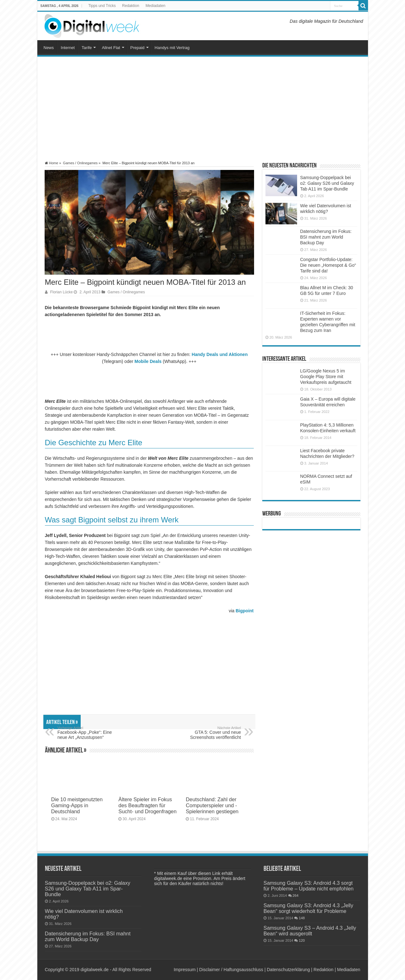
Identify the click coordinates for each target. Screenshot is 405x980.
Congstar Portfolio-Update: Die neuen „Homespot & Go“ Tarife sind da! (328, 265)
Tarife (87, 48)
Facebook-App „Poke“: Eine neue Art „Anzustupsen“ (90, 733)
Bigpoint (245, 611)
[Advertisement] (203, 109)
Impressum (185, 970)
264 (296, 896)
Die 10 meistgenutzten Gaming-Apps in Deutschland (77, 805)
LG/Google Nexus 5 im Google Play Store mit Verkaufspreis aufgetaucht (326, 377)
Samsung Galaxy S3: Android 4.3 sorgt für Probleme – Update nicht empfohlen (309, 886)
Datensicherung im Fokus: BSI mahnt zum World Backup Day (326, 237)
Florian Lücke (62, 292)
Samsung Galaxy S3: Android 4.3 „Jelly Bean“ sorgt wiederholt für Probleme (308, 908)
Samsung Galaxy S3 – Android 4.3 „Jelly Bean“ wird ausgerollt (310, 931)
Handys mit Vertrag (172, 48)
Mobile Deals (148, 361)
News (49, 48)
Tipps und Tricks (102, 6)
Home (52, 163)
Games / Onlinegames (80, 163)
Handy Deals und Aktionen (220, 354)
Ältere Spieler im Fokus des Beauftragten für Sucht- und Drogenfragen (147, 805)
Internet (68, 48)
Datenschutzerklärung (288, 970)
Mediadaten (156, 6)
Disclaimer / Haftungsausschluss (231, 970)
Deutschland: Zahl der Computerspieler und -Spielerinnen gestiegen (212, 805)
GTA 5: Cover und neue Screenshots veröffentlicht (209, 733)
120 (302, 940)
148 (302, 918)
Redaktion (131, 6)
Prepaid (137, 48)
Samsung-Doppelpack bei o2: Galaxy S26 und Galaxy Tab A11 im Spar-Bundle (327, 183)
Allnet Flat (111, 48)
